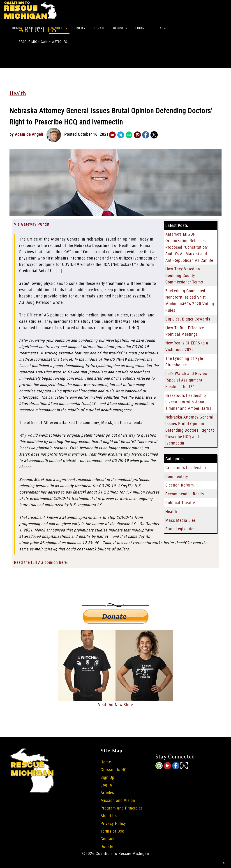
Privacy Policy (113, 823)
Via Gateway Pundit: (32, 224)
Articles (59, 28)
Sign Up (107, 777)
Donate (99, 28)
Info (81, 28)
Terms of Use (112, 831)
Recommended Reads (185, 494)
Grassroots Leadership (186, 468)
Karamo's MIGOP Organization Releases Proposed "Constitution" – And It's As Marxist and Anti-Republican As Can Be (189, 247)
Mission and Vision (118, 800)
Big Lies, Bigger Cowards (188, 319)
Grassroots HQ (114, 770)
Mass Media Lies (181, 520)
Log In (106, 785)
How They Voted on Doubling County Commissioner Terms (184, 275)
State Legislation (181, 529)
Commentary (177, 476)
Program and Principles (122, 808)
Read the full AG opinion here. (41, 562)
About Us (109, 816)
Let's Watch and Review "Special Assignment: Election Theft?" (187, 380)
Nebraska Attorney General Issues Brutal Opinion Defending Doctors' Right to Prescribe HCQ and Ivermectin (190, 430)
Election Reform (180, 485)
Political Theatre (180, 503)
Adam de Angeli (29, 134)
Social (159, 28)
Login (140, 28)
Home (16, 28)
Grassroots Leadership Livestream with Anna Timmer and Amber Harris (188, 402)
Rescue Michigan (33, 42)
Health (18, 93)
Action (36, 28)
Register (120, 28)
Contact (108, 839)
